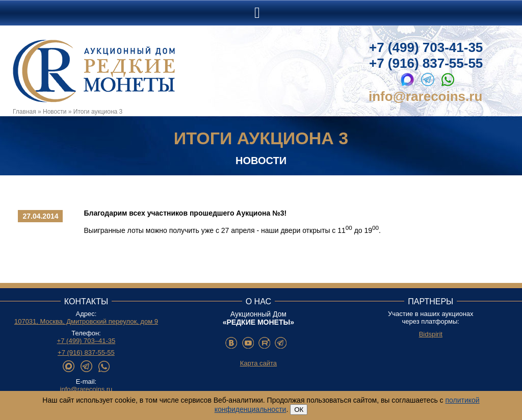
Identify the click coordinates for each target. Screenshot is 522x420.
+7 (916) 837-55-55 (426, 63)
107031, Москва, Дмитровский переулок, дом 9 (86, 321)
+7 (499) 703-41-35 (426, 47)
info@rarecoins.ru (425, 96)
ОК (299, 410)
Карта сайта (258, 363)
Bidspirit (431, 334)
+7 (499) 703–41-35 (86, 341)
